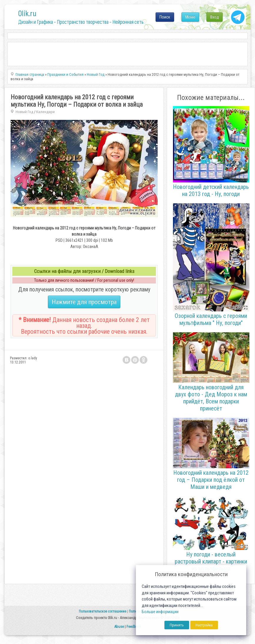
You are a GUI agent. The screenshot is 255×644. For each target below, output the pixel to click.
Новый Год (24, 112)
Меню (190, 17)
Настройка (204, 625)
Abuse (119, 627)
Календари (45, 112)
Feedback (134, 627)
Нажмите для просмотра (84, 302)
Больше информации (160, 612)
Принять (177, 625)
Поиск (165, 17)
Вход (215, 17)
